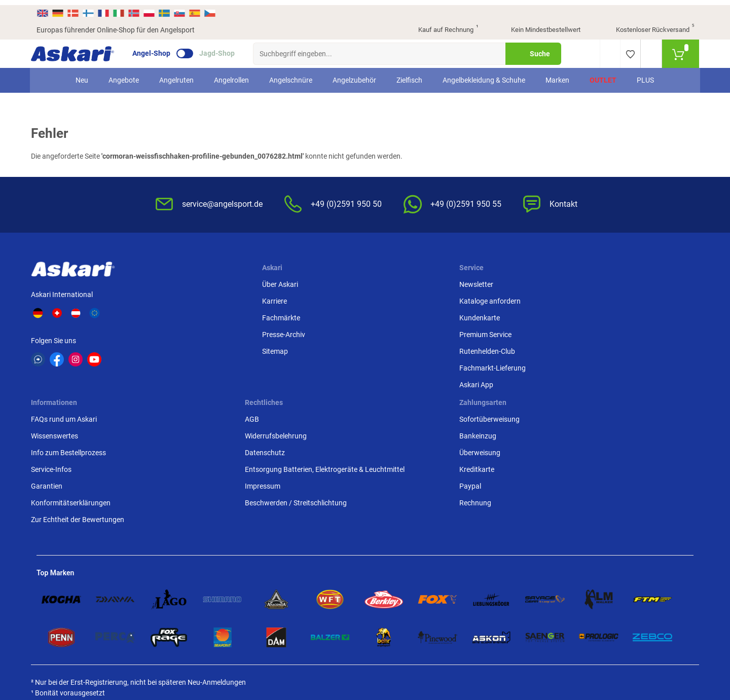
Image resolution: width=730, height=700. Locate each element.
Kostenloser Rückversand (647, 25)
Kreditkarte (612, 333)
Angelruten (177, 75)
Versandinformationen (72, 593)
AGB (490, 282)
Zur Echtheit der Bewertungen (418, 383)
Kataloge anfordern (290, 299)
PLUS (646, 75)
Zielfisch (410, 75)
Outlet (604, 75)
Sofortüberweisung (624, 282)
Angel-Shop (157, 49)
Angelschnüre (291, 75)
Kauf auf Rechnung (440, 25)
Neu (82, 75)
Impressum (500, 360)
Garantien (387, 349)
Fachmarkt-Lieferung (293, 366)
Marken (558, 75)
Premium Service (286, 333)
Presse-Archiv (190, 333)
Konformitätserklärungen (411, 366)
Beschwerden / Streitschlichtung (509, 382)
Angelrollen (232, 75)
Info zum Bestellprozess (409, 316)
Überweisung (615, 316)
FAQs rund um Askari (404, 282)
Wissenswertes (395, 299)
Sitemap (181, 349)
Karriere (181, 299)
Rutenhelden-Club (287, 349)
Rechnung (610, 366)
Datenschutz (503, 316)
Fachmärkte (187, 316)
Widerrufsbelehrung (514, 299)
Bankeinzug (613, 299)
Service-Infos (391, 333)
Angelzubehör (355, 75)
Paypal (605, 349)
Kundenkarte (280, 316)
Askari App (277, 383)
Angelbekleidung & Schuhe (484, 75)
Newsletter (277, 282)
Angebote (124, 75)
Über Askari (186, 282)
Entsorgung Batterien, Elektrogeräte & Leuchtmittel (527, 338)
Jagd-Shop (223, 49)
